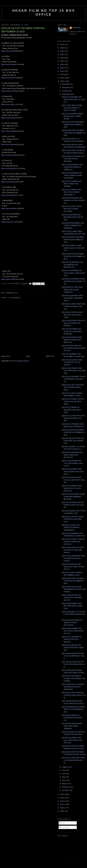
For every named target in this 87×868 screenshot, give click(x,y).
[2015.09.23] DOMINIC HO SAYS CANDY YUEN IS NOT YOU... (73, 273)
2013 (62, 798)
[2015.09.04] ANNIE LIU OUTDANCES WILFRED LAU (72, 718)
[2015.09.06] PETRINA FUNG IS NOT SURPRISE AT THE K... (73, 656)
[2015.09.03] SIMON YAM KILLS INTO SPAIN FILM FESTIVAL (72, 740)
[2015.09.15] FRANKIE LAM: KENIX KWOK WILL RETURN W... (72, 455)
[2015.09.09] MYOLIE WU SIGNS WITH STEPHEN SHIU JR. (72, 598)
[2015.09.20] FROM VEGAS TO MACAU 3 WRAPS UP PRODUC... (73, 323)
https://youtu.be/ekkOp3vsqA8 (12, 131)
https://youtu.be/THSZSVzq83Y (13, 91)
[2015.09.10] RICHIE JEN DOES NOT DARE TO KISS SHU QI (73, 567)
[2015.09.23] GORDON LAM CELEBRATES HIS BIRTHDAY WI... (72, 265)
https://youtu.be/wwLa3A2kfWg (13, 64)
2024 (62, 51)
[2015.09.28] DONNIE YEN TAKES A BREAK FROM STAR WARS (72, 175)
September (66, 94)
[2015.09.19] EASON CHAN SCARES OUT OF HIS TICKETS (72, 362)
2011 (62, 804)
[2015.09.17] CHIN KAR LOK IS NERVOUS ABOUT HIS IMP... (73, 418)
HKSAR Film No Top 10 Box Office (44, 13)
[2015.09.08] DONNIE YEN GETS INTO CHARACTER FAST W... (72, 631)
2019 (62, 68)
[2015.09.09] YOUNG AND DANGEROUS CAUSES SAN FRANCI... (74, 589)
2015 (62, 81)
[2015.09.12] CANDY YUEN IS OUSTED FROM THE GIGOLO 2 (73, 542)
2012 (62, 801)
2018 (62, 71)
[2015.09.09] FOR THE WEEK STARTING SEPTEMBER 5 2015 (73, 581)
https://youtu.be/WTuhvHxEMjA (13, 279)
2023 (62, 54)
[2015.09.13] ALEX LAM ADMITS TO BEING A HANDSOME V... (71, 527)
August (65, 767)
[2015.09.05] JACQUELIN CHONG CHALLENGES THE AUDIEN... (73, 678)
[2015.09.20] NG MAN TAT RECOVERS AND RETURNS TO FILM (74, 348)
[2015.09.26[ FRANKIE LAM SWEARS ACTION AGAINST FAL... (73, 200)
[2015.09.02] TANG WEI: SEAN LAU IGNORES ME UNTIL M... (73, 760)
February (66, 787)
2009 (62, 811)
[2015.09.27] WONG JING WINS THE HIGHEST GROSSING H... (71, 192)
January (65, 790)
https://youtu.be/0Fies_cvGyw (12, 195)
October (65, 91)
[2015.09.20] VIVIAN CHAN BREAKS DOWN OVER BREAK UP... (72, 340)
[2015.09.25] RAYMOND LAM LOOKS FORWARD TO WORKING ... (73, 226)
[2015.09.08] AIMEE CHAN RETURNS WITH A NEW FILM (72, 606)
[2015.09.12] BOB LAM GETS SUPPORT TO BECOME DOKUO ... (73, 550)
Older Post (50, 356)
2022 (62, 58)
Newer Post (6, 356)
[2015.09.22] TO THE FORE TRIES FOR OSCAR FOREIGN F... (72, 290)
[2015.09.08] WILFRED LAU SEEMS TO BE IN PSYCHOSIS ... (72, 623)
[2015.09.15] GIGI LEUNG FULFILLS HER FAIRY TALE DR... (73, 480)
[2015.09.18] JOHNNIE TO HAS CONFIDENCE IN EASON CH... (74, 379)
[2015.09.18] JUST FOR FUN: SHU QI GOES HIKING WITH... (73, 387)
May (64, 777)
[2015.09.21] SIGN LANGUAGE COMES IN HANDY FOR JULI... (73, 306)
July (64, 770)
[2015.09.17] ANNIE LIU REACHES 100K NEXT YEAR (71, 410)
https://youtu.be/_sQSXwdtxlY (12, 222)
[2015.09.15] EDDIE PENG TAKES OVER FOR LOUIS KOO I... (73, 472)
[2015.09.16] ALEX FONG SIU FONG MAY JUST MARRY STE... (73, 441)
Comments (64, 827)
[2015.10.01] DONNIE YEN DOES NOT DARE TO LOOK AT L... (73, 99)
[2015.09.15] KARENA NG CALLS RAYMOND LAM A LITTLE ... (72, 463)
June (64, 774)
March (65, 784)
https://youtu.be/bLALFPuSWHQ (13, 168)
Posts (62, 823)
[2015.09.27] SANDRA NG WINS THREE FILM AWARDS (71, 184)
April (64, 780)
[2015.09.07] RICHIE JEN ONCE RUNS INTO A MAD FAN (73, 648)
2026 (62, 44)
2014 (62, 794)
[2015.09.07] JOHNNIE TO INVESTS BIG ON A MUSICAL (72, 639)
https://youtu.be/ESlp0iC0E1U (12, 51)
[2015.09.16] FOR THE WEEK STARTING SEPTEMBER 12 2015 (73, 432)
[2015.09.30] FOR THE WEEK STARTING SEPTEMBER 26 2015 (73, 133)
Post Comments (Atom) (20, 361)
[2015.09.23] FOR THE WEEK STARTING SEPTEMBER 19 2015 (73, 256)
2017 (62, 75)
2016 (62, 78)
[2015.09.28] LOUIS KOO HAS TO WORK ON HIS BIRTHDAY (73, 159)
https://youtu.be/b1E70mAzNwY (13, 155)
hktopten (76, 28)
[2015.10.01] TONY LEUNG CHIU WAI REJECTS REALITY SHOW (72, 108)
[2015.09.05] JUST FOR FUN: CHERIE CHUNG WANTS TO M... (74, 695)
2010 (62, 808)
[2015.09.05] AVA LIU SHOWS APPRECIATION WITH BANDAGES (73, 687)
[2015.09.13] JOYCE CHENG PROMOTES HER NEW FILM (73, 519)
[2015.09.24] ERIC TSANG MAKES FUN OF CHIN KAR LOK (73, 248)
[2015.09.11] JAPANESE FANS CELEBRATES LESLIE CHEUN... (73, 558)
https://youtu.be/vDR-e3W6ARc (13, 208)
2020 (62, 64)
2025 (62, 48)
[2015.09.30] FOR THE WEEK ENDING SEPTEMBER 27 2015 (73, 124)
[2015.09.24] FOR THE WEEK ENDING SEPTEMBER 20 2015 (73, 240)
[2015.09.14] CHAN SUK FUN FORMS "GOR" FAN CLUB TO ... (73, 505)
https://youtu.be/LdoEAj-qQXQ (12, 144)
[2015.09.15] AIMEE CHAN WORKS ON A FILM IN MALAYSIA (72, 488)
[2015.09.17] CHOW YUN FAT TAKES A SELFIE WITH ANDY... (73, 401)
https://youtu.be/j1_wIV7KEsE (12, 104)
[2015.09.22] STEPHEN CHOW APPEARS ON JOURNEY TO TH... (74, 281)
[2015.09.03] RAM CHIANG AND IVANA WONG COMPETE (72, 726)
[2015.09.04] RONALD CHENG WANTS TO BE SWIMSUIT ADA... (73, 709)
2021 (62, 61)
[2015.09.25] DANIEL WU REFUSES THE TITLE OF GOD (72, 217)
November (66, 87)
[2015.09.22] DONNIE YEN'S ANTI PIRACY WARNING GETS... (72, 298)
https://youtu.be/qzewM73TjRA (13, 182)
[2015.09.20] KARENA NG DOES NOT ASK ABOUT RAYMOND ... (72, 331)
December (66, 84)
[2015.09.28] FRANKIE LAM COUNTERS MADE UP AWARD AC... (72, 167)
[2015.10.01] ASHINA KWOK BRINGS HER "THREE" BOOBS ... (72, 116)
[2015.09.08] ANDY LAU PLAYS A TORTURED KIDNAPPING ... (74, 614)
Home (28, 356)
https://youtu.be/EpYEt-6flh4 (12, 118)
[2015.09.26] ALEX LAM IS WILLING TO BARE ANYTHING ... (72, 209)
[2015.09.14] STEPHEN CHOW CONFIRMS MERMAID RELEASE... (73, 497)
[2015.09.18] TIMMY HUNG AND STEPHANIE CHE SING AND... (74, 371)
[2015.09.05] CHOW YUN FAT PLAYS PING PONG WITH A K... (73, 664)
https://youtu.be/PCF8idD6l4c (12, 78)
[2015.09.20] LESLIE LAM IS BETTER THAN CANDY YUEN (72, 315)
